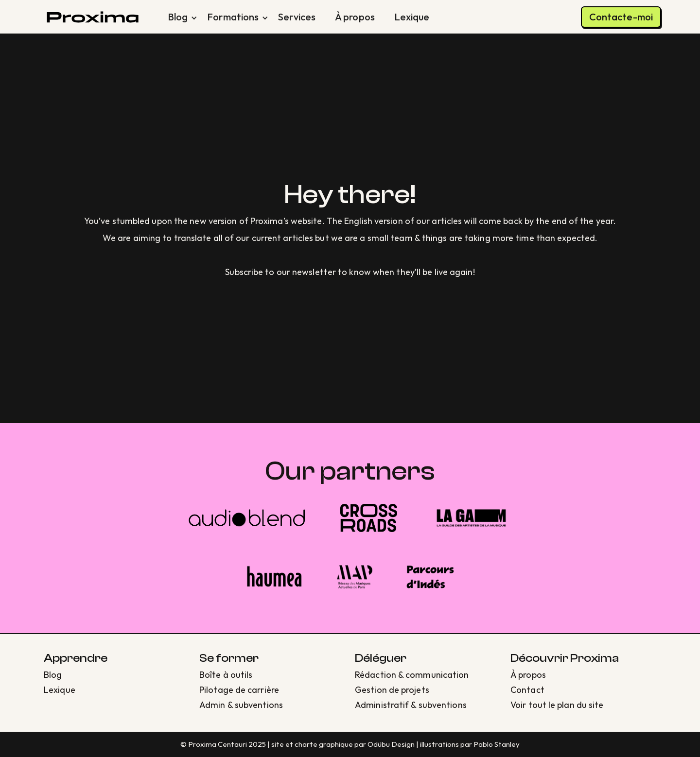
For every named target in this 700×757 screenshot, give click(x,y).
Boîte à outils (226, 675)
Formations (233, 17)
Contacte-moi (621, 17)
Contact (527, 690)
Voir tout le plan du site (557, 705)
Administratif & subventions (411, 705)
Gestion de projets (392, 690)
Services (297, 17)
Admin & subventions (241, 705)
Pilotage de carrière (239, 690)
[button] (178, 17)
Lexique (412, 17)
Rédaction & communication (412, 675)
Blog (178, 17)
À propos (355, 17)
